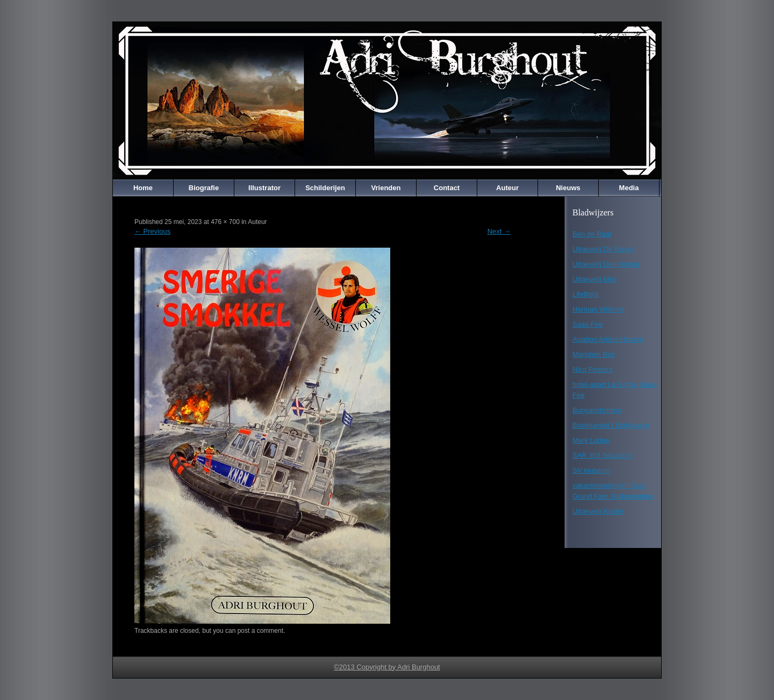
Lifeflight (585, 294)
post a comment (260, 631)
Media (629, 188)
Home (143, 188)
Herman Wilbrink (598, 309)
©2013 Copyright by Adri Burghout (387, 667)
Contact (447, 188)
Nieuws (568, 188)
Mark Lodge (591, 440)
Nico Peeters (592, 369)
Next (499, 231)
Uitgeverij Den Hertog (606, 264)
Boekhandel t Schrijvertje (611, 425)
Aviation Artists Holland (608, 339)
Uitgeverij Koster (598, 511)
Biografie (204, 188)
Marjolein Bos (594, 354)
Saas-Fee (587, 324)
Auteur (507, 188)
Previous (152, 231)
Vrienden (386, 188)
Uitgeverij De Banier (604, 249)
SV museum (592, 470)
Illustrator (264, 188)
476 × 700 (225, 222)
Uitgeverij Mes (594, 279)
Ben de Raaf (592, 234)
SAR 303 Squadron (603, 455)
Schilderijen (325, 188)
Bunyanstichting (597, 410)
